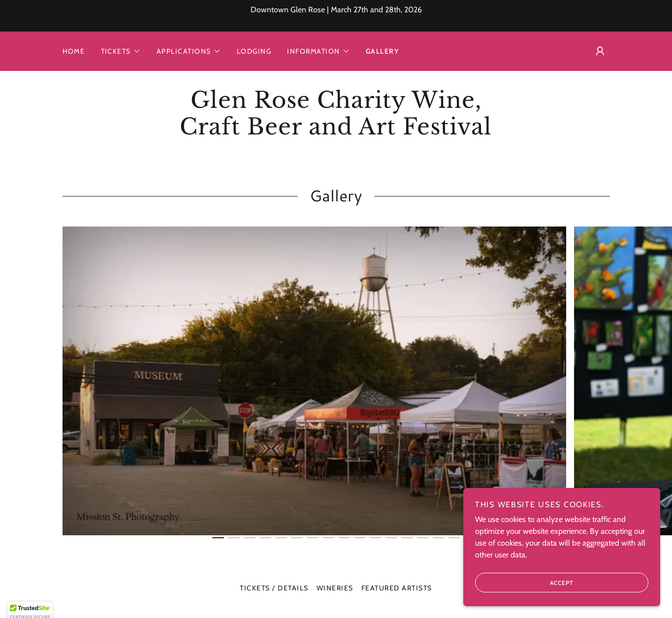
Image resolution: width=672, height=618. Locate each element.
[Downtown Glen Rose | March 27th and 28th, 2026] (336, 16)
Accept (524, 583)
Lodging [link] (254, 51)
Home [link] (74, 51)
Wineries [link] (335, 588)
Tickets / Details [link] (274, 588)
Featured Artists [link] (397, 588)
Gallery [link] (383, 51)
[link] (336, 132)
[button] (121, 51)
